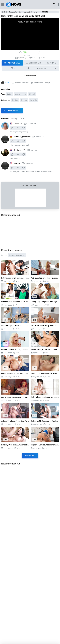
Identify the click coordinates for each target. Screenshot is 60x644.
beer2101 (17, 163)
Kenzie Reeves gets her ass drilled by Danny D (15, 373)
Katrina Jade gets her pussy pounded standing (15, 278)
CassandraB (18, 123)
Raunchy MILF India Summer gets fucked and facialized (15, 445)
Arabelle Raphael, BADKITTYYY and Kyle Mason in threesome (15, 326)
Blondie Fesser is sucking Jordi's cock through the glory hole (15, 349)
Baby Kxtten (38, 83)
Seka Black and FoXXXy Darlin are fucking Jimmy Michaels (45, 326)
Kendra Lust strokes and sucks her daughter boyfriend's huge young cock (15, 302)
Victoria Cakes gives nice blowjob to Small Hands (45, 278)
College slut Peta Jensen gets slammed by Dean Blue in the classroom (45, 421)
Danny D (47, 83)
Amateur (18, 94)
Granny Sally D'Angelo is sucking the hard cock (45, 302)
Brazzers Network (22, 83)
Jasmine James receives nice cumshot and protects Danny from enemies (15, 397)
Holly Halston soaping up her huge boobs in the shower (45, 397)
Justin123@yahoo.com (22, 137)
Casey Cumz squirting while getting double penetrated (45, 373)
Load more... (30, 455)
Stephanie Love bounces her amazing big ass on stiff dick (45, 445)
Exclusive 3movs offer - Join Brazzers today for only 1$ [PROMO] (25, 12)
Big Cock (15, 100)
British (10, 94)
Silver (7, 83)
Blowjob (24, 100)
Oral (25, 94)
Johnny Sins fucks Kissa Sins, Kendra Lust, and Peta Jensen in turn (15, 421)
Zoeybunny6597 (19, 150)
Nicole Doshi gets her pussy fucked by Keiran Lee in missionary (45, 349)
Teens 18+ (33, 100)
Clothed (32, 94)
